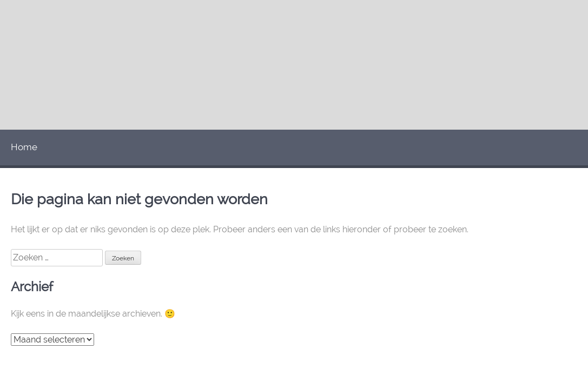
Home (24, 147)
